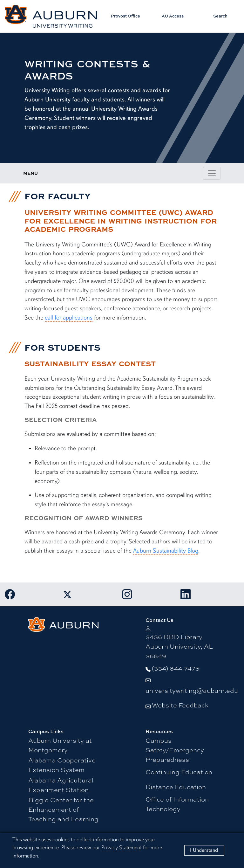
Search (220, 16)
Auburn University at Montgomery (60, 745)
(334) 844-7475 (176, 668)
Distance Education (176, 787)
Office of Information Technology (177, 804)
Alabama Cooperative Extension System (62, 765)
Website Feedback (180, 705)
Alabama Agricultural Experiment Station (61, 785)
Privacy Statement (122, 847)
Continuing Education (179, 772)
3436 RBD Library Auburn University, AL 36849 (179, 646)
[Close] (204, 850)
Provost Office (125, 16)
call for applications (69, 318)
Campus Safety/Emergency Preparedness (175, 750)
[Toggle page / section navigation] (212, 173)
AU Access (173, 16)
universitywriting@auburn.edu (192, 690)
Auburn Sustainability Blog (166, 551)
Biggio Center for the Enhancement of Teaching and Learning (63, 809)
